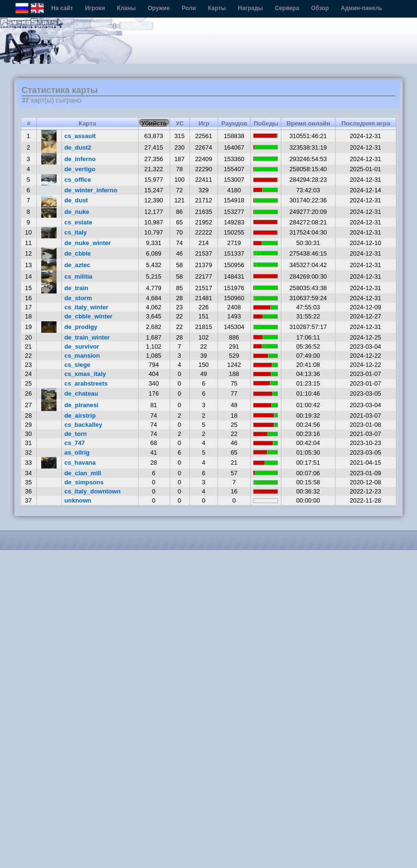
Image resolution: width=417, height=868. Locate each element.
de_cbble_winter (88, 316)
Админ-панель (362, 8)
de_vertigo (80, 169)
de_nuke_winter (87, 243)
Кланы (126, 8)
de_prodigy (81, 327)
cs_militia (78, 276)
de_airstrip (80, 416)
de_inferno (80, 159)
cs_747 (75, 443)
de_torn (75, 434)
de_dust (76, 200)
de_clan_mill (83, 473)
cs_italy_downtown (92, 491)
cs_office (77, 180)
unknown (78, 500)
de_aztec (77, 265)
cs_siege (77, 365)
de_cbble (77, 253)
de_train (76, 288)
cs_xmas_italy (85, 374)
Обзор (320, 8)
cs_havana (80, 463)
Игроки (95, 8)
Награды (250, 8)
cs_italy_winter (86, 307)
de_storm (78, 298)
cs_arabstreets (86, 383)
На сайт (62, 8)
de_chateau (81, 393)
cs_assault (80, 136)
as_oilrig (77, 452)
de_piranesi (81, 405)
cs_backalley (83, 425)
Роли (189, 8)
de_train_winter (87, 337)
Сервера (287, 8)
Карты (217, 8)
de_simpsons (84, 482)
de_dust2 (78, 147)
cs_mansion (82, 356)
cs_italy (75, 232)
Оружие (159, 8)
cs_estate (78, 222)
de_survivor (82, 346)
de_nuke (77, 212)
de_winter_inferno (91, 190)
